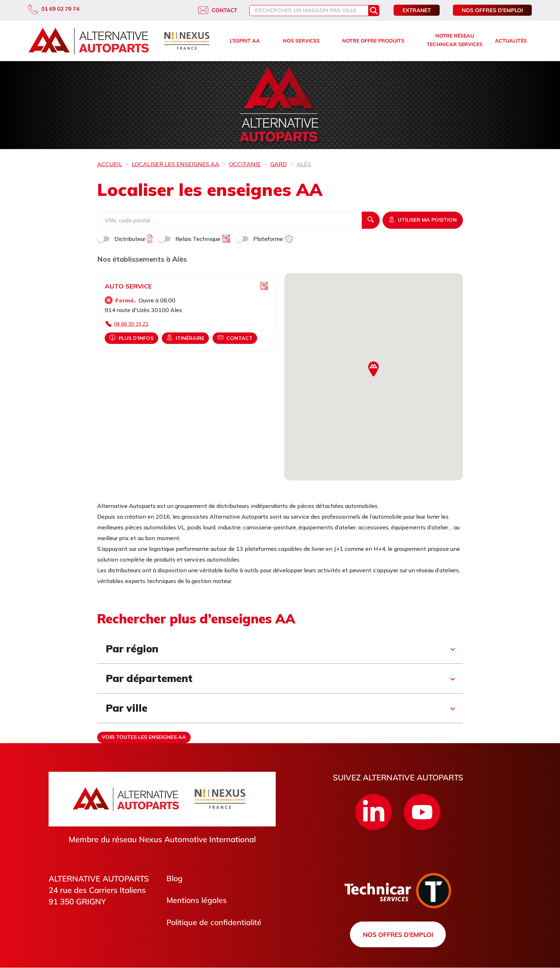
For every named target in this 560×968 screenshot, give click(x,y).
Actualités (511, 41)
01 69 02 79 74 (54, 9)
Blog (175, 879)
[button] (374, 369)
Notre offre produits (373, 41)
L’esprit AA (245, 41)
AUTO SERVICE (128, 286)
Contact (218, 10)
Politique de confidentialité (214, 923)
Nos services (301, 41)
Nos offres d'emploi (492, 10)
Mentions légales (197, 901)
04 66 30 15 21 (131, 324)
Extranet (417, 10)
